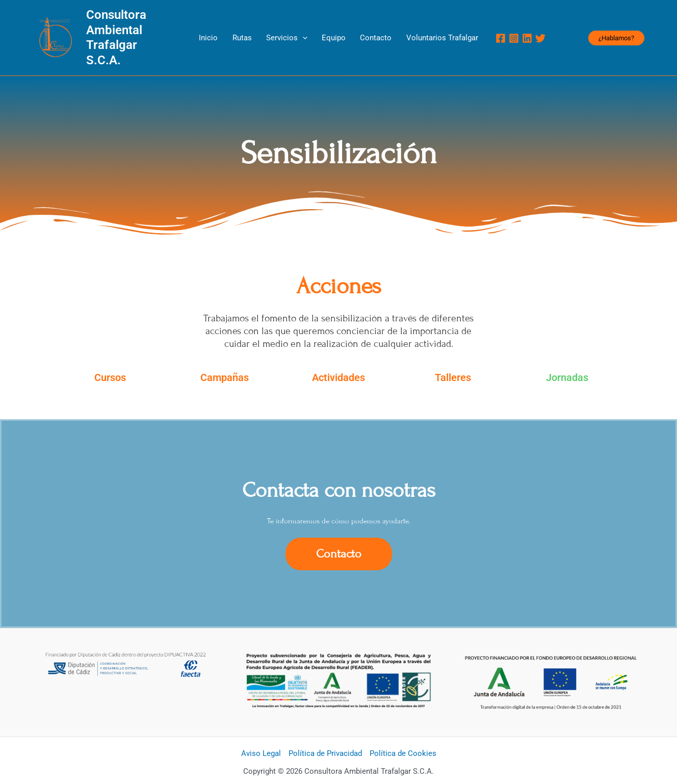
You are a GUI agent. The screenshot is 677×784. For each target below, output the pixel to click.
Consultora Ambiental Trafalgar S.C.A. (141, 30)
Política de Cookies (403, 739)
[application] (307, 31)
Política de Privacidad (325, 739)
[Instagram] (489, 31)
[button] (616, 31)
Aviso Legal (261, 739)
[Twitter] (515, 31)
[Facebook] (476, 31)
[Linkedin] (502, 31)
